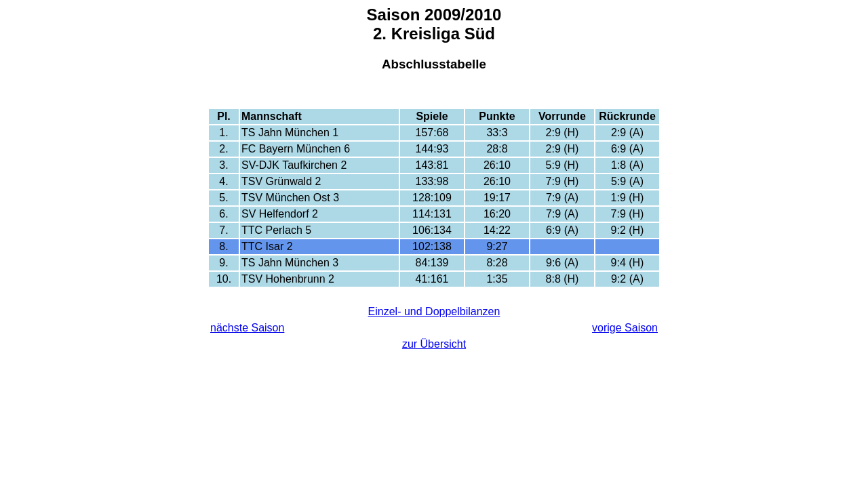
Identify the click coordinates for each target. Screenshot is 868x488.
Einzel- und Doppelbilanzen (434, 311)
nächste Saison (247, 328)
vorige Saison (625, 328)
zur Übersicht (434, 344)
